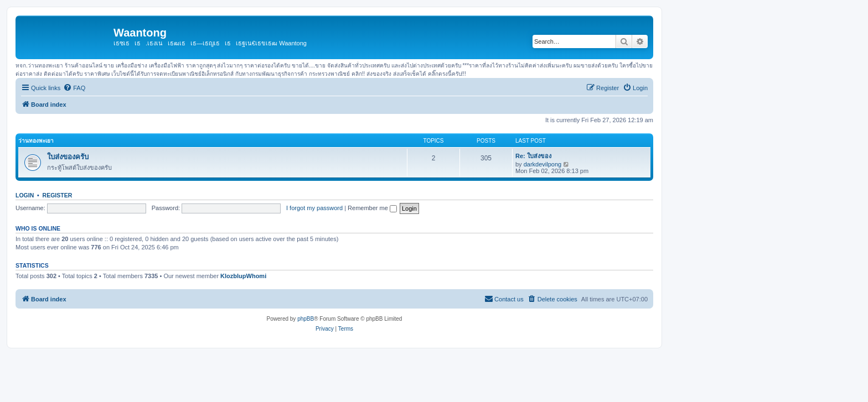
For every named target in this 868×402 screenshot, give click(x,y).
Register (58, 195)
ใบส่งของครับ (68, 157)
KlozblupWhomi (243, 276)
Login (25, 195)
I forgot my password (314, 208)
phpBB (306, 319)
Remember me (372, 208)
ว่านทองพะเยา (36, 141)
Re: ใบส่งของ (533, 156)
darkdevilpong (543, 164)
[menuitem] (74, 88)
